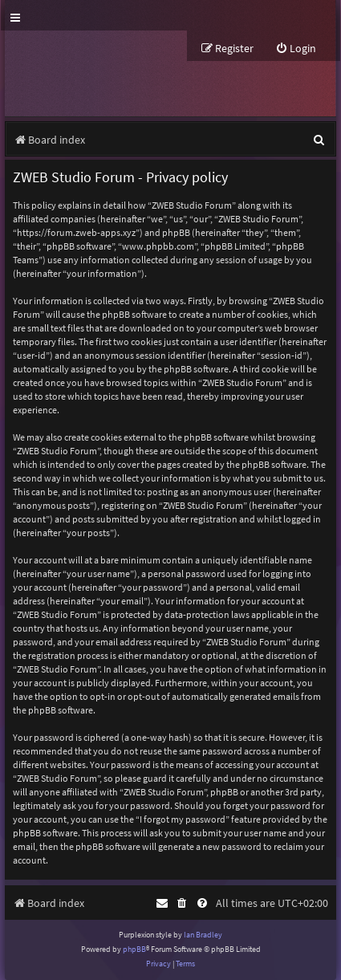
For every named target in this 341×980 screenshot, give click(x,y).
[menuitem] (296, 49)
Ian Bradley (203, 935)
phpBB (134, 949)
